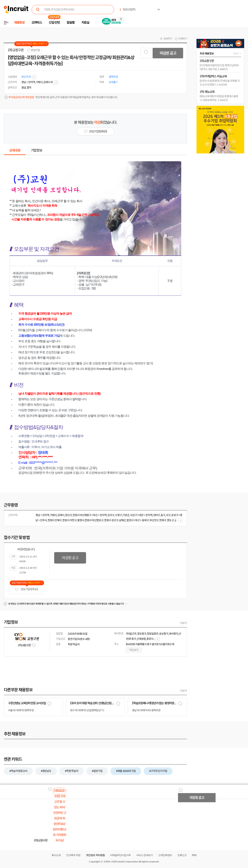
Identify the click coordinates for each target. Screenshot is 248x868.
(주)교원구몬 (16, 50)
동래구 (145, 520)
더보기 (184, 623)
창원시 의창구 (69, 520)
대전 (141, 515)
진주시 (43, 520)
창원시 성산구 (111, 520)
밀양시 (130, 520)
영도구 (170, 520)
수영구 (118, 515)
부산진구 (154, 520)
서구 (168, 515)
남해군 (122, 520)
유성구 (175, 515)
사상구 (134, 515)
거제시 (53, 515)
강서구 (111, 515)
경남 (38, 515)
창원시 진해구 (55, 520)
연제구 (163, 520)
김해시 (61, 515)
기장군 (126, 515)
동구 (163, 515)
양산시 (68, 515)
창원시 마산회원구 (82, 515)
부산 (95, 515)
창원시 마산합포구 (94, 520)
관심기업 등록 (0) (26, 589)
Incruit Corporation (128, 862)
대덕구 (157, 515)
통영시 (81, 520)
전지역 (46, 515)
